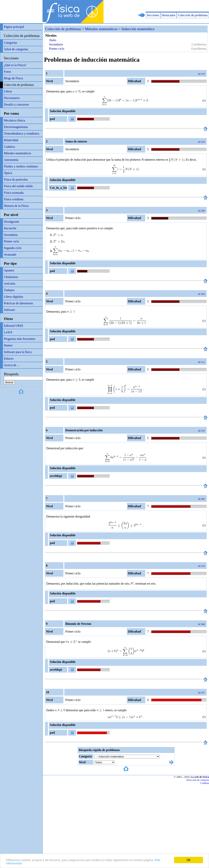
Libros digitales (14, 297)
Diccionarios (12, 98)
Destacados (169, 15)
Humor (8, 345)
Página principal (14, 27)
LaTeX (8, 332)
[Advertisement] (164, 6)
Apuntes (9, 270)
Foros (7, 72)
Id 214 (201, 74)
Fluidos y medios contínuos (21, 166)
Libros (8, 91)
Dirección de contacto (198, 780)
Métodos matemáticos (17, 153)
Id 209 (201, 211)
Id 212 (201, 362)
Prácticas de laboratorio (18, 303)
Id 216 (201, 566)
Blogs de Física (13, 78)
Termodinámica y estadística (22, 133)
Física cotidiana (14, 199)
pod (52, 119)
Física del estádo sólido (18, 186)
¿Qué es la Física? (15, 65)
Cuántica (9, 147)
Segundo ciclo (13, 248)
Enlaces (9, 359)
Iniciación (10, 228)
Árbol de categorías (16, 49)
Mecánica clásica (14, 120)
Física (206, 777)
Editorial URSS (14, 326)
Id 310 (201, 431)
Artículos (10, 284)
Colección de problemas (193, 15)
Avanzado (10, 255)
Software (9, 310)
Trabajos (9, 290)
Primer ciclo (11, 241)
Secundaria (11, 235)
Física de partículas (16, 179)
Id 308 (201, 624)
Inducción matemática (138, 29)
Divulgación (11, 222)
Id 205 (201, 499)
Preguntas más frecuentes (20, 339)
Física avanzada (14, 193)
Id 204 (201, 294)
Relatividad (11, 140)
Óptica (8, 173)
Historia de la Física (16, 206)
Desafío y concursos (16, 104)
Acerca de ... (12, 365)
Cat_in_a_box (59, 188)
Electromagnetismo (16, 127)
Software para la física (18, 352)
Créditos (205, 783)
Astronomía (11, 160)
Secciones (153, 15)
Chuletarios (11, 277)
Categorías (10, 43)
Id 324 (201, 142)
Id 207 (201, 693)
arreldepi (56, 476)
